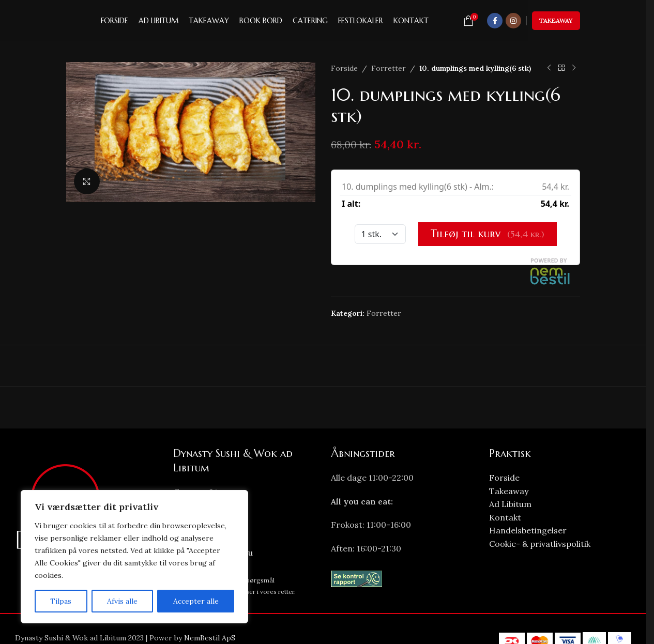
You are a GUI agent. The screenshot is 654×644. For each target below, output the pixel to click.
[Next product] (574, 68)
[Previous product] (549, 68)
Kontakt (505, 517)
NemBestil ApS (210, 638)
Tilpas (61, 601)
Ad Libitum (510, 504)
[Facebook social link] (495, 21)
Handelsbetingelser (528, 530)
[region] (134, 557)
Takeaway (556, 20)
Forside (344, 68)
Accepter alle (196, 601)
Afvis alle (122, 601)
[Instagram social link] (513, 21)
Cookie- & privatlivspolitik (540, 544)
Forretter (389, 68)
